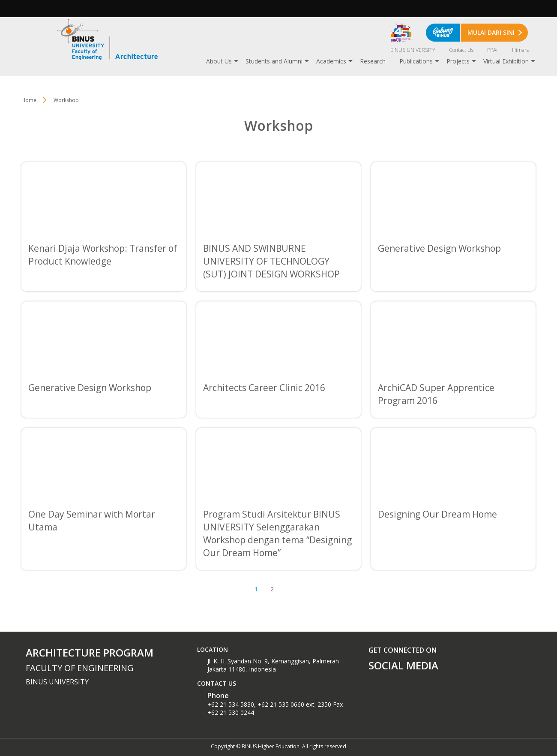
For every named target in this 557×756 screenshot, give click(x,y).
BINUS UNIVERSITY (413, 50)
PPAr (493, 50)
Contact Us (461, 50)
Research (373, 61)
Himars (520, 50)
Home (29, 100)
